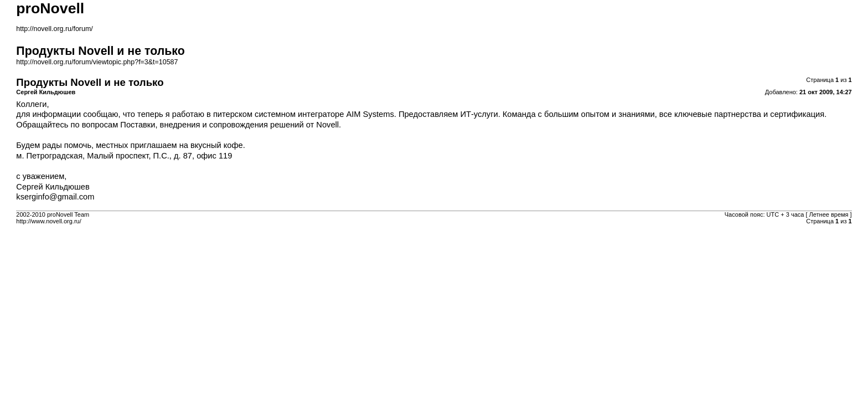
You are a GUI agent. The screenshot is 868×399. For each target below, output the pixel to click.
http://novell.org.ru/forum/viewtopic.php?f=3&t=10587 (97, 62)
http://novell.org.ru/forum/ (54, 29)
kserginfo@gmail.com (55, 197)
